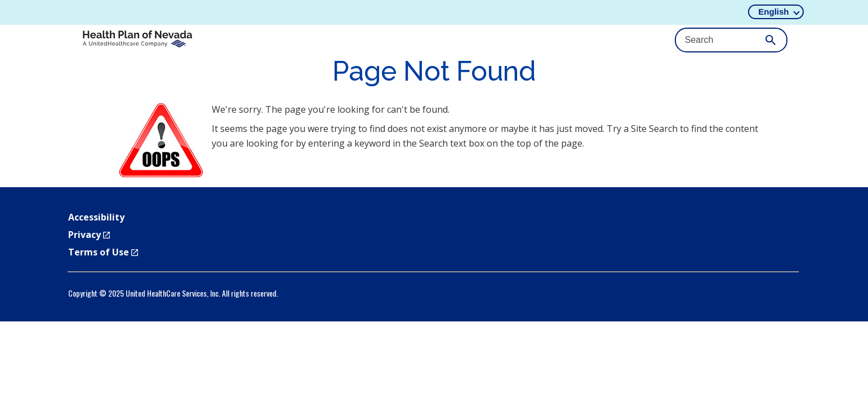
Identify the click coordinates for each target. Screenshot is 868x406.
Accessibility (96, 217)
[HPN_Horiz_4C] (137, 40)
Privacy (89, 235)
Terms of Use (103, 252)
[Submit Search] (771, 40)
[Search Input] (731, 40)
